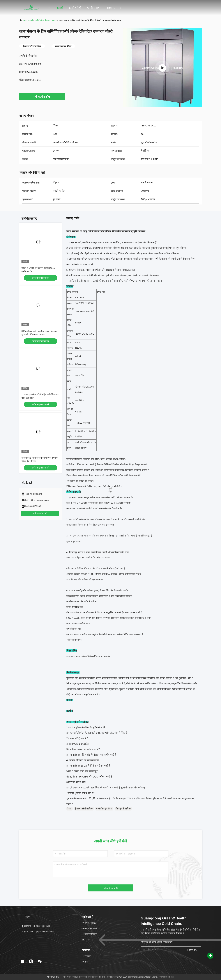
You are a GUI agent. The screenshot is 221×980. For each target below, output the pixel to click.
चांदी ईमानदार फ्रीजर (104, 809)
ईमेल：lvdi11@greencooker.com (38, 932)
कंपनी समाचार (94, 8)
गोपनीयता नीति (53, 977)
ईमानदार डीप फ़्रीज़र (123, 809)
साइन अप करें (192, 950)
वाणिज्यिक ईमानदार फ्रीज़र (46, 20)
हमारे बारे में (75, 8)
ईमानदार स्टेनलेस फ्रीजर (84, 809)
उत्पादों (60, 8)
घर (49, 8)
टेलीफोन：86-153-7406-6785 (36, 926)
